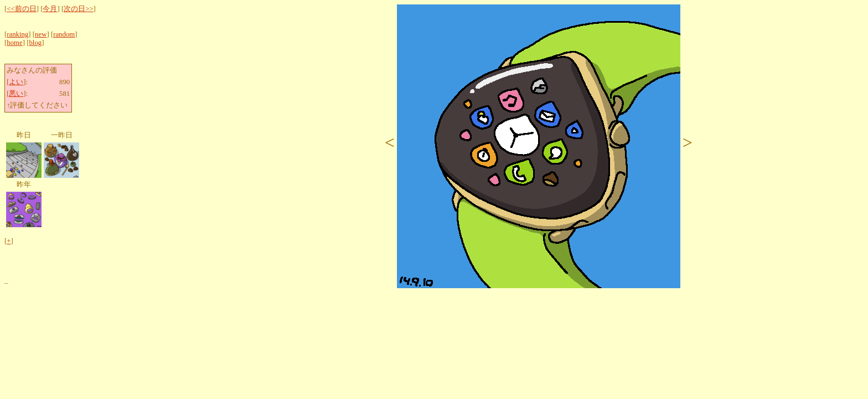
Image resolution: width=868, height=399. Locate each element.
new (41, 34)
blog (35, 43)
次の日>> (78, 9)
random (64, 34)
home (14, 43)
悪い (16, 94)
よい (16, 82)
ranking (17, 34)
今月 (50, 9)
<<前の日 (21, 9)
